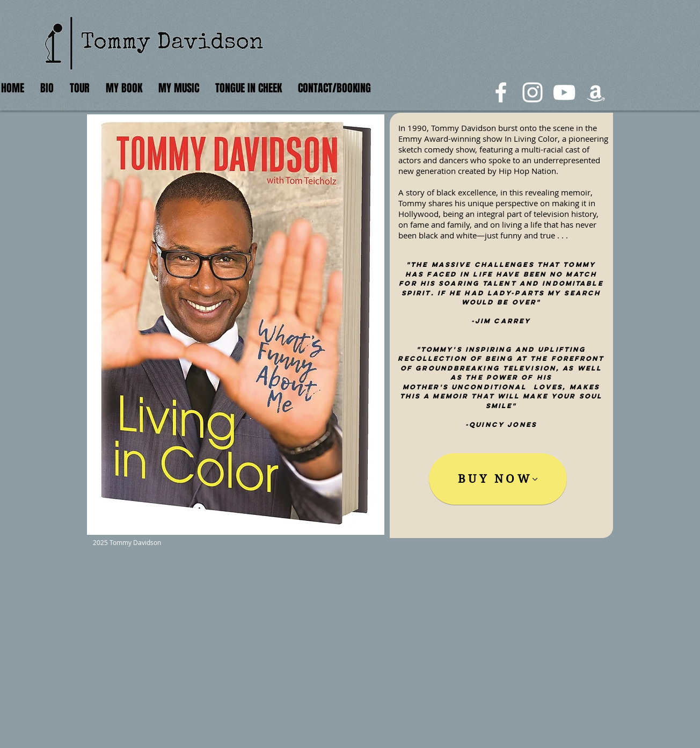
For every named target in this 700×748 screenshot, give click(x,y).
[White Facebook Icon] (501, 92)
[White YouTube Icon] (564, 92)
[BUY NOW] (498, 479)
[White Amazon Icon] (596, 92)
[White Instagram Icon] (533, 92)
